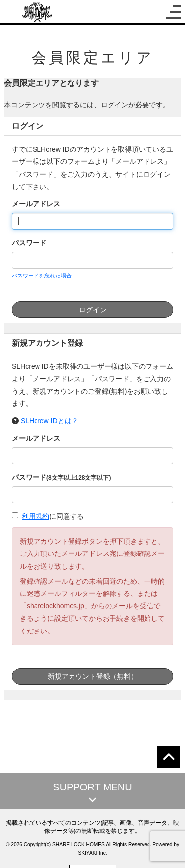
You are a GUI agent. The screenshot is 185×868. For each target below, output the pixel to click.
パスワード (29, 243)
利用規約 (36, 516)
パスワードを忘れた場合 (42, 276)
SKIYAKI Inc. (92, 853)
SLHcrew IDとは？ (50, 421)
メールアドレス (36, 204)
